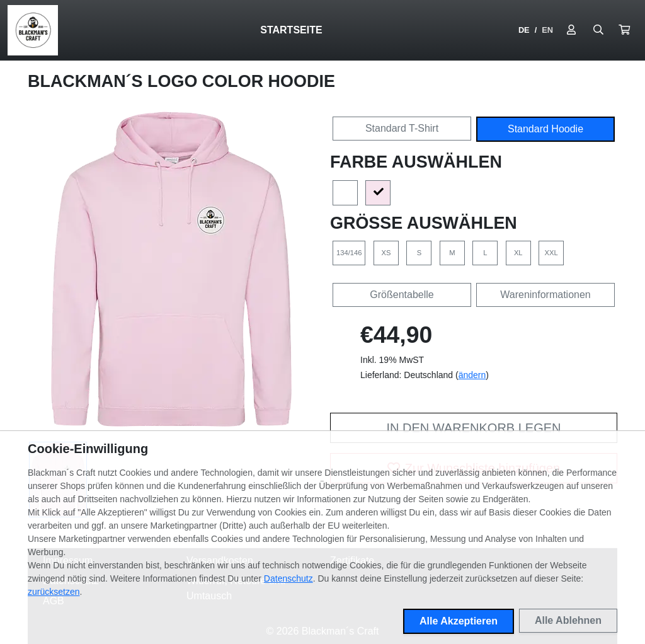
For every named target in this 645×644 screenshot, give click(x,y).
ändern (472, 375)
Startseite (291, 30)
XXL (551, 253)
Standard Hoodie (545, 129)
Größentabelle (402, 295)
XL (518, 253)
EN (547, 30)
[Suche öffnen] (598, 30)
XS (386, 253)
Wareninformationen (545, 295)
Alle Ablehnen (568, 620)
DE (524, 30)
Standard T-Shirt (402, 128)
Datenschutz (288, 578)
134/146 (349, 253)
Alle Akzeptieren (459, 621)
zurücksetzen (54, 592)
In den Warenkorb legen (473, 428)
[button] (624, 30)
